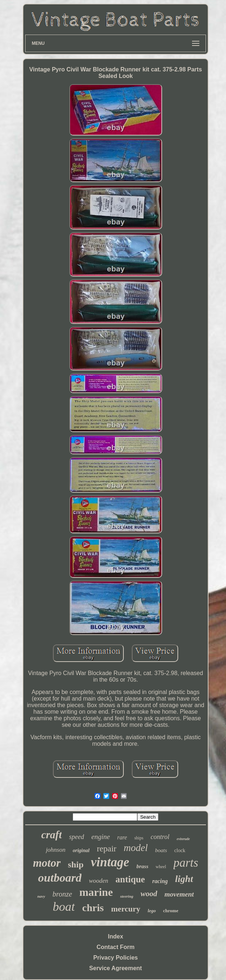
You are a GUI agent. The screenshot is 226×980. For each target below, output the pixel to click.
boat (64, 907)
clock (180, 850)
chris (93, 908)
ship (76, 865)
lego (152, 911)
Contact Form (116, 947)
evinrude (183, 839)
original (81, 850)
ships (139, 838)
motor (47, 863)
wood (149, 894)
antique (130, 879)
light (184, 879)
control (160, 837)
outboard (60, 878)
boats (161, 850)
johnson (55, 850)
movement (179, 894)
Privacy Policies (116, 958)
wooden (98, 881)
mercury (126, 909)
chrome (171, 911)
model (136, 848)
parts (186, 863)
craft (51, 835)
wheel (161, 867)
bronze (62, 894)
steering (127, 896)
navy (41, 896)
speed (76, 837)
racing (160, 881)
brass (143, 866)
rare (122, 837)
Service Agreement (115, 968)
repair (107, 849)
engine (101, 837)
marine (96, 892)
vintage (110, 862)
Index (116, 936)
